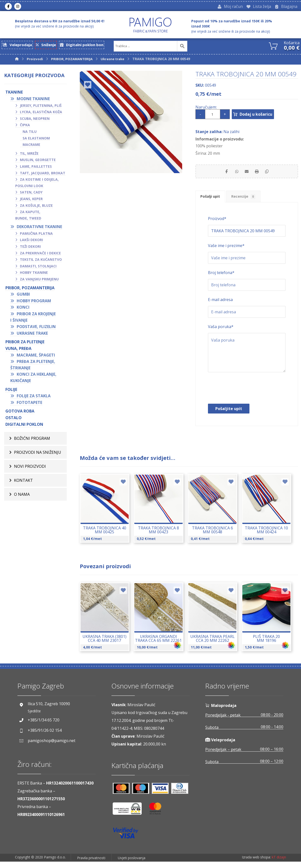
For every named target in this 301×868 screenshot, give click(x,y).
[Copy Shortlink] (271, 174)
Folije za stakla (34, 398)
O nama (22, 496)
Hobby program (34, 303)
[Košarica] (273, 47)
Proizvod (217, 225)
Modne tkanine (33, 100)
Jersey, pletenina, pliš (41, 107)
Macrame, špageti (36, 357)
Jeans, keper (31, 200)
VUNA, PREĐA (18, 350)
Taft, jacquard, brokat (43, 174)
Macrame (31, 146)
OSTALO (14, 419)
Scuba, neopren (35, 120)
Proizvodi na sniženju (38, 454)
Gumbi (23, 296)
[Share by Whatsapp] (234, 174)
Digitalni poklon (24, 426)
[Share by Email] (247, 174)
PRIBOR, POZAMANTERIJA (30, 289)
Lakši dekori (31, 241)
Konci (23, 309)
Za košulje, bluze (36, 207)
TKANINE (14, 94)
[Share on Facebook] (222, 174)
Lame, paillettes (36, 168)
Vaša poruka (221, 333)
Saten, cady (31, 194)
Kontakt (23, 482)
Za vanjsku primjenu (39, 281)
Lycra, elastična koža (41, 114)
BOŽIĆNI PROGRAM (32, 440)
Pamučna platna (36, 235)
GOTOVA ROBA (20, 413)
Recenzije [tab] (252, 202)
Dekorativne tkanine (39, 228)
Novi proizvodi (30, 468)
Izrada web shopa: (256, 864)
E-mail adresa (220, 306)
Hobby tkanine (34, 274)
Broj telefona (221, 279)
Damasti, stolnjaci (38, 268)
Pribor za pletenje (25, 344)
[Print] (259, 174)
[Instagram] (18, 7)
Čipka (25, 127)
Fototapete (29, 404)
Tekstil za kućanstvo (41, 261)
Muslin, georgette (38, 161)
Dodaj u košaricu (262, 116)
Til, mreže (29, 155)
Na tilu (30, 133)
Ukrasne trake (32, 335)
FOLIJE (11, 391)
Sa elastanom (36, 140)
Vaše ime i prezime (226, 252)
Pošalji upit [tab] (213, 202)
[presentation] (245, 396)
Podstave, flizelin (36, 328)
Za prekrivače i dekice (40, 255)
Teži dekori (30, 248)
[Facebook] (8, 7)
